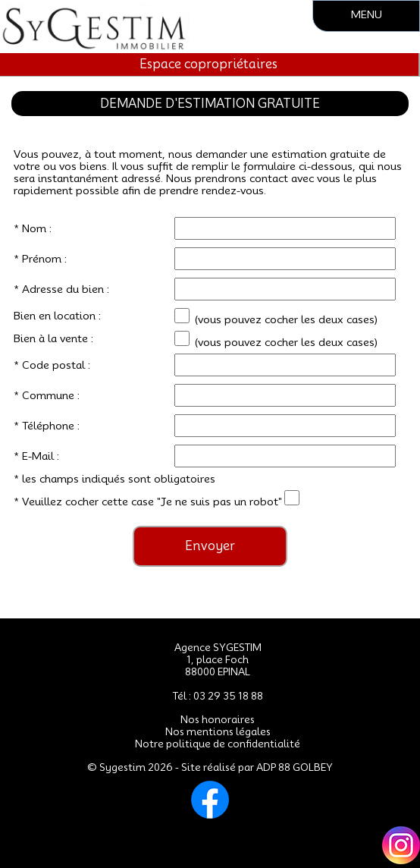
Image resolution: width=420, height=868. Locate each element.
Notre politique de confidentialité (218, 744)
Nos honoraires (218, 719)
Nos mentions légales (218, 731)
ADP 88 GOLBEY (295, 767)
